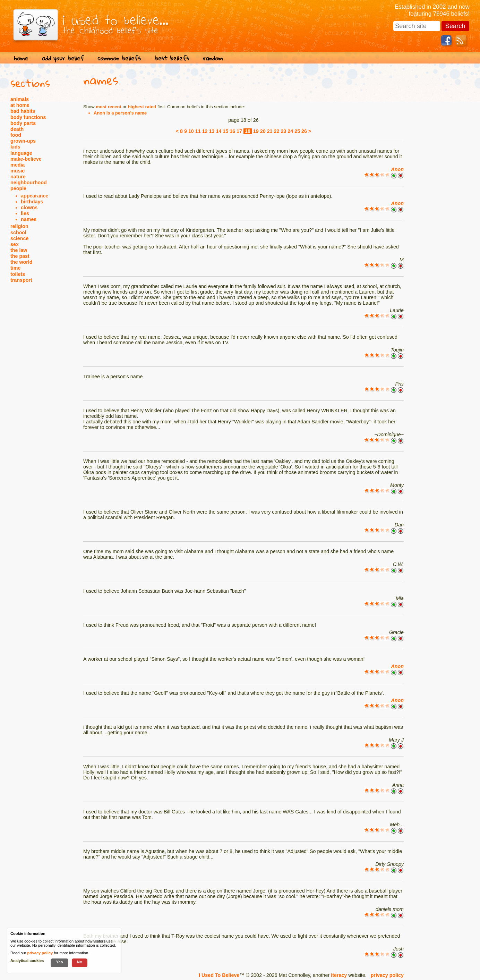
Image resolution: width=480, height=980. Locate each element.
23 (283, 131)
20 (263, 131)
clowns (29, 208)
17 (239, 131)
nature (18, 177)
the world (22, 262)
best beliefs (172, 58)
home (21, 58)
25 (297, 131)
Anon (397, 169)
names (29, 219)
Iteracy (339, 975)
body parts (23, 123)
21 (270, 131)
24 (290, 131)
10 (191, 131)
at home (20, 105)
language (21, 153)
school (18, 233)
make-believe (26, 159)
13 (212, 131)
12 (205, 131)
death (17, 129)
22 (277, 131)
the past (20, 256)
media (18, 165)
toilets (18, 274)
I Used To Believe (219, 975)
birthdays (32, 202)
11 (198, 131)
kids (15, 147)
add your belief (63, 58)
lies (25, 213)
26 (304, 131)
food (16, 135)
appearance (35, 196)
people (18, 188)
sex (15, 244)
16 (232, 131)
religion (19, 226)
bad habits (23, 111)
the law (19, 250)
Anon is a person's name (120, 113)
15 (225, 131)
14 (218, 131)
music (18, 171)
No (80, 962)
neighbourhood (29, 183)
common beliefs (119, 58)
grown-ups (23, 141)
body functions (28, 117)
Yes (59, 962)
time (15, 268)
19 (256, 131)
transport (21, 280)
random (213, 58)
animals (20, 99)
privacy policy (387, 975)
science (19, 238)
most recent (109, 107)
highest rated (142, 107)
